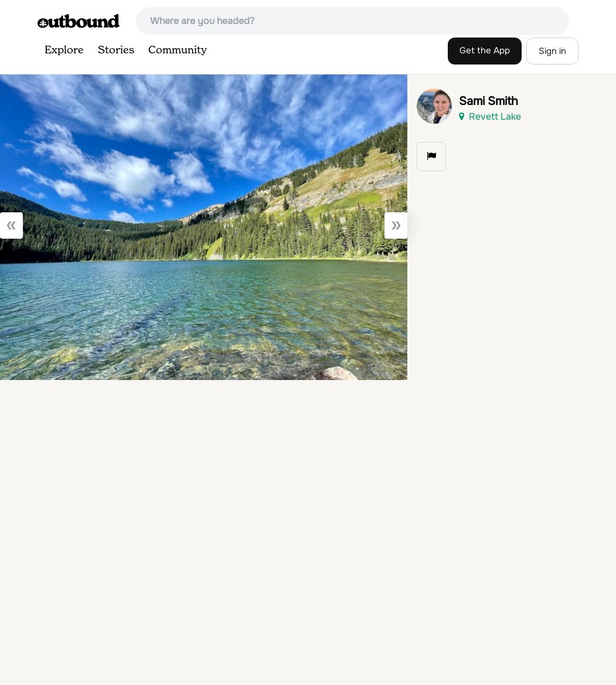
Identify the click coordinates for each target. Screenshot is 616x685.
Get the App (485, 50)
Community (178, 50)
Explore (64, 50)
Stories (116, 50)
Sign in (552, 51)
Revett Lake (490, 116)
